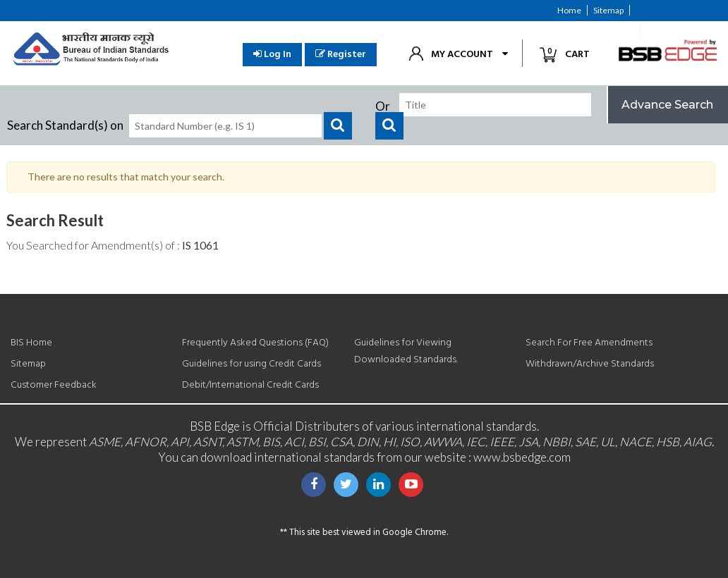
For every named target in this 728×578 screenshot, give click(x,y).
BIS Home (31, 343)
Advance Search (667, 105)
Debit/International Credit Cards (250, 385)
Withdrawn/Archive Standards (590, 364)
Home (569, 10)
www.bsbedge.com (522, 457)
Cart (570, 54)
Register (341, 55)
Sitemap (608, 10)
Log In (272, 55)
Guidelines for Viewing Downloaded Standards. (406, 351)
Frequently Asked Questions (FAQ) (255, 343)
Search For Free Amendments (589, 343)
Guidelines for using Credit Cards (251, 364)
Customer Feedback (596, 30)
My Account (462, 55)
